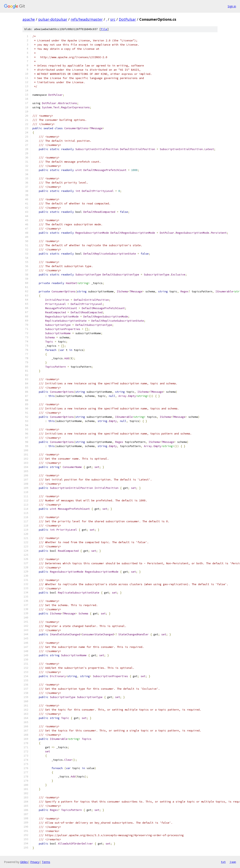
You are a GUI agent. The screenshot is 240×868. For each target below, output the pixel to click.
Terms (46, 862)
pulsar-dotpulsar (53, 19)
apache (29, 19)
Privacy (35, 862)
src (113, 19)
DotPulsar (127, 19)
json (233, 862)
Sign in (232, 6)
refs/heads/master (87, 19)
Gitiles (24, 862)
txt (223, 862)
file (104, 29)
